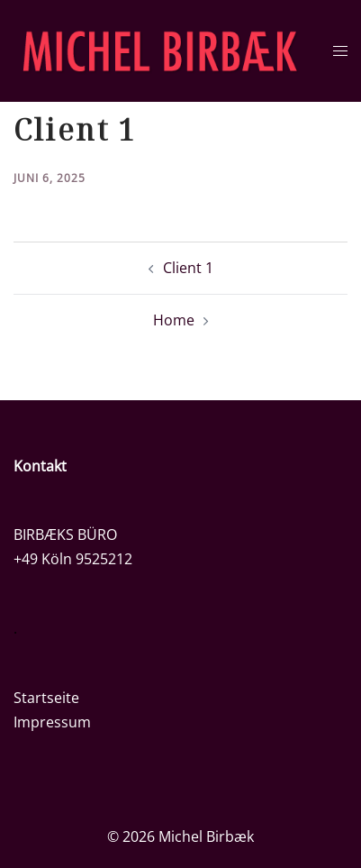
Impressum (52, 722)
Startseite (46, 698)
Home (174, 320)
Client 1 (188, 268)
